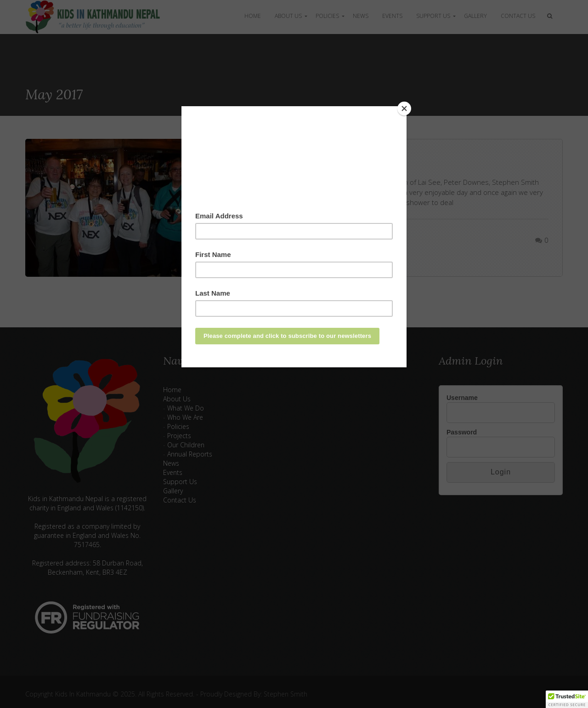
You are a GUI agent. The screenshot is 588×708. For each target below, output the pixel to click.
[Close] (404, 108)
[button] (567, 699)
